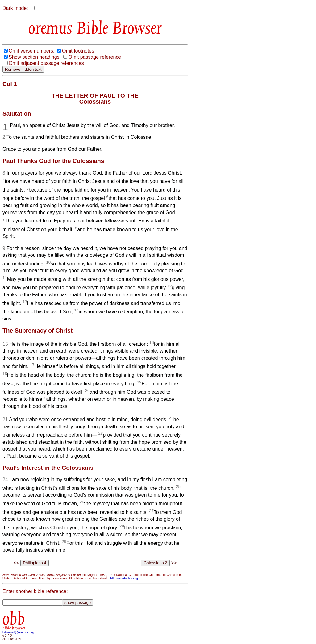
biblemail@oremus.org (18, 632)
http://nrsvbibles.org (124, 578)
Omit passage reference (95, 57)
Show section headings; (35, 57)
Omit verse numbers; (31, 51)
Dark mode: (15, 8)
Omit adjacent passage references (46, 63)
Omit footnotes (78, 51)
